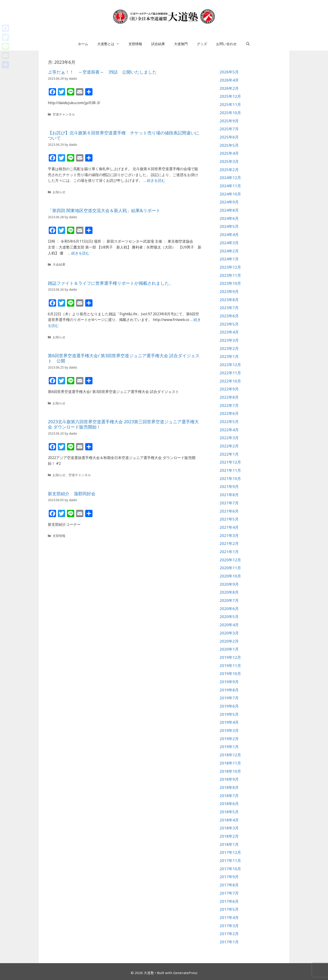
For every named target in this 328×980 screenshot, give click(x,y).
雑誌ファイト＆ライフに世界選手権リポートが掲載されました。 (111, 283)
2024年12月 (230, 178)
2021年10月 (230, 478)
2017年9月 (229, 877)
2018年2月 (229, 836)
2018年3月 (229, 828)
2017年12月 (230, 852)
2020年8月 (229, 592)
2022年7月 (229, 405)
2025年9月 (229, 121)
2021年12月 (230, 462)
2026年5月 (229, 72)
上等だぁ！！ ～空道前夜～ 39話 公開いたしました (102, 72)
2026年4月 (229, 80)
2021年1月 (229, 552)
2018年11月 (230, 763)
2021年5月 (229, 519)
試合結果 (158, 44)
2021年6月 (229, 511)
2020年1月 (229, 649)
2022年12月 (230, 365)
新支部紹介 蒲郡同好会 (72, 494)
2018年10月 (230, 771)
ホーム (83, 44)
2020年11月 (230, 568)
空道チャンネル (64, 114)
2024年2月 (229, 251)
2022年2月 (229, 446)
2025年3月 (229, 161)
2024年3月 (229, 243)
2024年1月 (229, 259)
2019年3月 (229, 730)
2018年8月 (229, 787)
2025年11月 (230, 104)
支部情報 (135, 44)
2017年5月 (229, 909)
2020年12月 (230, 560)
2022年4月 (229, 430)
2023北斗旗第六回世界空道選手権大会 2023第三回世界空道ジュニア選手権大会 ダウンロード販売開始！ (123, 424)
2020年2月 (229, 641)
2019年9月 (229, 682)
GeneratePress (185, 973)
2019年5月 (229, 714)
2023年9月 (229, 291)
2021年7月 (229, 503)
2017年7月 (229, 893)
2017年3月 (229, 926)
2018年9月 (229, 779)
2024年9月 (229, 202)
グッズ (202, 44)
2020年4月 (229, 625)
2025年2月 (229, 170)
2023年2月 (229, 348)
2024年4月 (229, 235)
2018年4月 (229, 820)
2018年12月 (230, 755)
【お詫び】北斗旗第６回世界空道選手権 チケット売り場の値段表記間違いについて (124, 135)
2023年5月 (229, 324)
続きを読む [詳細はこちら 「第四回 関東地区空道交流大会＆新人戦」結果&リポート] (80, 253)
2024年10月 (230, 194)
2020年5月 (229, 617)
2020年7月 (229, 600)
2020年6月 (229, 609)
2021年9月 (229, 486)
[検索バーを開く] (248, 44)
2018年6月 (229, 804)
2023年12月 (230, 267)
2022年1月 (229, 454)
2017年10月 (230, 869)
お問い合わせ (226, 44)
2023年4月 (229, 332)
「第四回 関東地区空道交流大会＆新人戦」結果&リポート (104, 210)
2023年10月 (230, 283)
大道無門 (181, 44)
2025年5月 (229, 145)
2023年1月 (229, 356)
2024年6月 (229, 218)
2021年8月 (229, 495)
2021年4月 (229, 527)
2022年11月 (230, 373)
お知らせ (59, 192)
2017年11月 (230, 861)
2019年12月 (230, 657)
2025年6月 (229, 137)
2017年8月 (229, 885)
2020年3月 (229, 633)
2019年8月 (229, 690)
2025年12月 (230, 96)
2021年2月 (229, 543)
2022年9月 (229, 389)
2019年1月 (229, 747)
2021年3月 (229, 535)
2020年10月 (230, 576)
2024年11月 (230, 186)
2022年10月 (230, 381)
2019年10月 (230, 673)
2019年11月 (230, 666)
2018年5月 (229, 812)
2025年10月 (230, 113)
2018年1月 (229, 844)
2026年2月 (229, 88)
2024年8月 (229, 210)
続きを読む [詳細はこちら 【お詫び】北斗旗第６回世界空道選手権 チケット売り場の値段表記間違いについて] (156, 180)
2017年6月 (229, 901)
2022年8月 (229, 397)
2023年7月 (229, 308)
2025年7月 (229, 129)
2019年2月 (229, 739)
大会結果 (59, 264)
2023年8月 (229, 300)
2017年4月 (229, 917)
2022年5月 (229, 422)
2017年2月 (229, 934)
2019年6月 (229, 706)
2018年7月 (229, 796)
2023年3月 (229, 340)
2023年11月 (230, 275)
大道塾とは (111, 44)
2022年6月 (229, 413)
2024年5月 (229, 226)
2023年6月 (229, 316)
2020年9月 (229, 584)
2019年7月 (229, 698)
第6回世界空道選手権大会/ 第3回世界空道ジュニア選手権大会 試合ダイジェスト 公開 (124, 358)
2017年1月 (229, 942)
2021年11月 (230, 470)
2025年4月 (229, 153)
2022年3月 (229, 438)
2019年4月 (229, 722)
